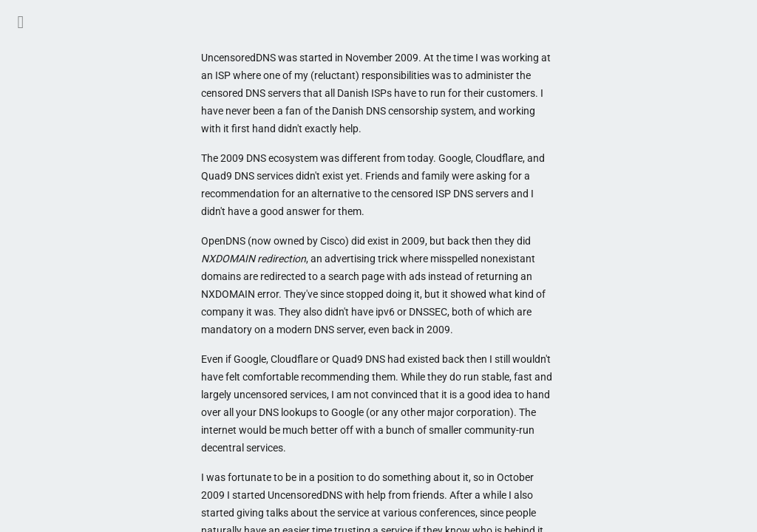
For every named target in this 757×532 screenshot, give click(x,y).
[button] (21, 21)
